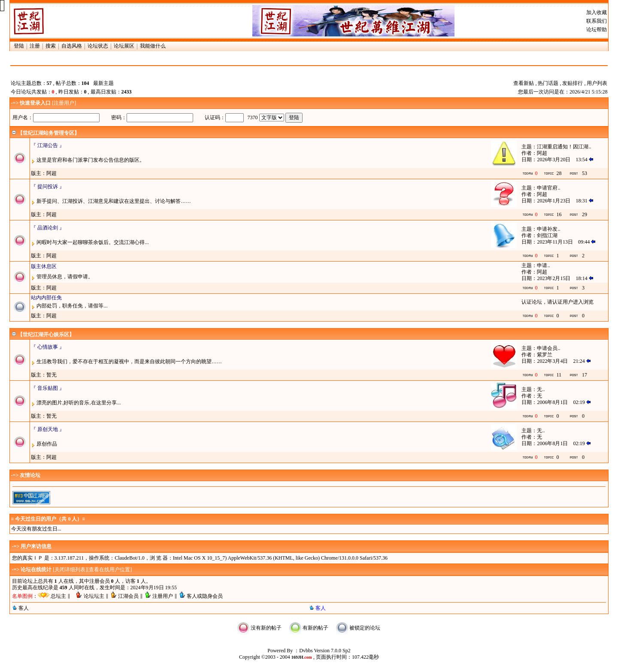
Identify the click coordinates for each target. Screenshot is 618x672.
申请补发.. (548, 229)
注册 (35, 46)
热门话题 (548, 83)
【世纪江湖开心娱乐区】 (46, 334)
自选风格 (72, 46)
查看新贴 (524, 83)
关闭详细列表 (70, 570)
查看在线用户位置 (109, 570)
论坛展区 (124, 46)
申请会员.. (548, 348)
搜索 (51, 46)
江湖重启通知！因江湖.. (564, 147)
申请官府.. (548, 188)
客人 (24, 608)
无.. (541, 389)
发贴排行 (573, 83)
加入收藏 (597, 12)
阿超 (542, 153)
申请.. (543, 265)
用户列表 (597, 83)
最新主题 (103, 83)
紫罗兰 (545, 355)
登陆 (19, 46)
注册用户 (64, 103)
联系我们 (597, 21)
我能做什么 (153, 46)
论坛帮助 (597, 30)
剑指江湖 (547, 235)
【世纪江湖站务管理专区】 (48, 133)
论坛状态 (98, 46)
